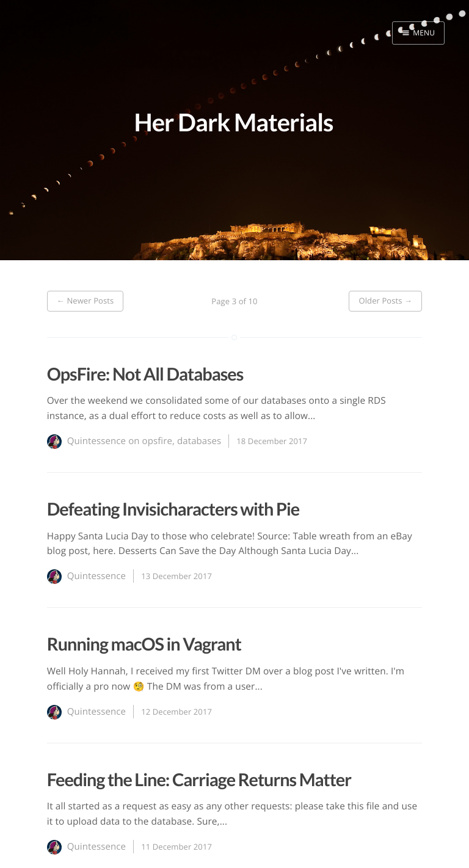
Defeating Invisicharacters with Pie (173, 509)
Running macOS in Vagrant (144, 644)
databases (199, 441)
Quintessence (96, 441)
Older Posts (385, 301)
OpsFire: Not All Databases (145, 374)
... (311, 416)
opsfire (157, 441)
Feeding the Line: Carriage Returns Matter (199, 780)
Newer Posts (85, 301)
